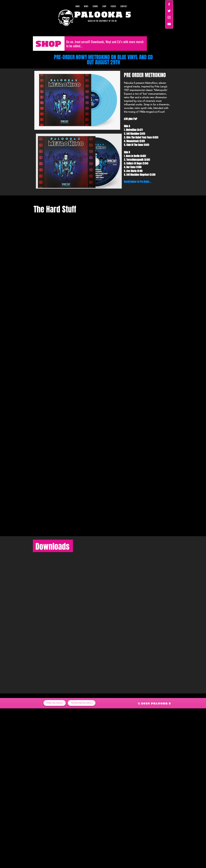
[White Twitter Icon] (169, 11)
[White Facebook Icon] (169, 4)
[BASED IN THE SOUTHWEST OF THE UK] (90, 21)
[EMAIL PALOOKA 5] (55, 703)
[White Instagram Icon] (169, 17)
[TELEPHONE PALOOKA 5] (82, 703)
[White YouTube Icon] (169, 24)
